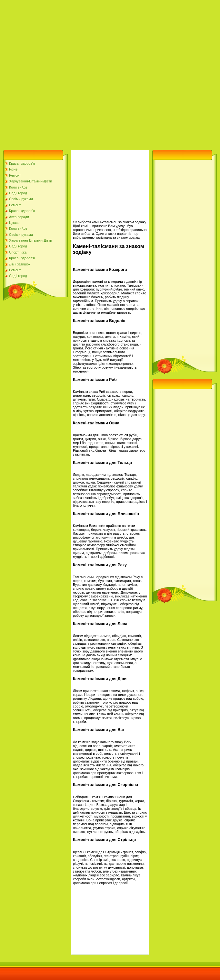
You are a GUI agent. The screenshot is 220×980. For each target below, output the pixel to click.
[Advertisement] (74, 73)
